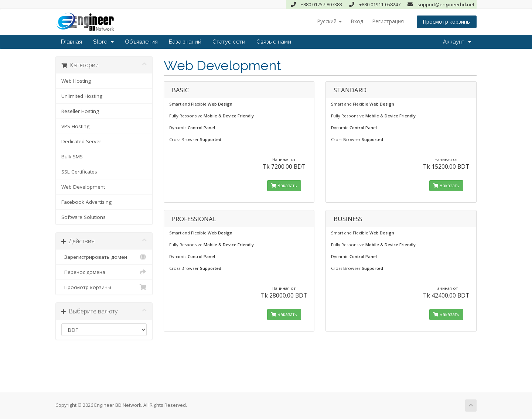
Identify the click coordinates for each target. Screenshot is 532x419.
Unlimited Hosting (82, 96)
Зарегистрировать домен (104, 257)
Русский (329, 21)
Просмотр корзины (447, 22)
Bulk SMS (72, 157)
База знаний (185, 42)
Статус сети (229, 42)
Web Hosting (76, 81)
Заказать (284, 186)
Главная (71, 42)
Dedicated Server (81, 141)
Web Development (83, 187)
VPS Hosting (75, 126)
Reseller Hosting (80, 111)
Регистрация (388, 21)
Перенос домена (104, 272)
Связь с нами (274, 42)
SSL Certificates (79, 172)
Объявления (141, 42)
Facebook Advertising (86, 202)
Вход (357, 21)
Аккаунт (457, 42)
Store (103, 42)
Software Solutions (83, 217)
